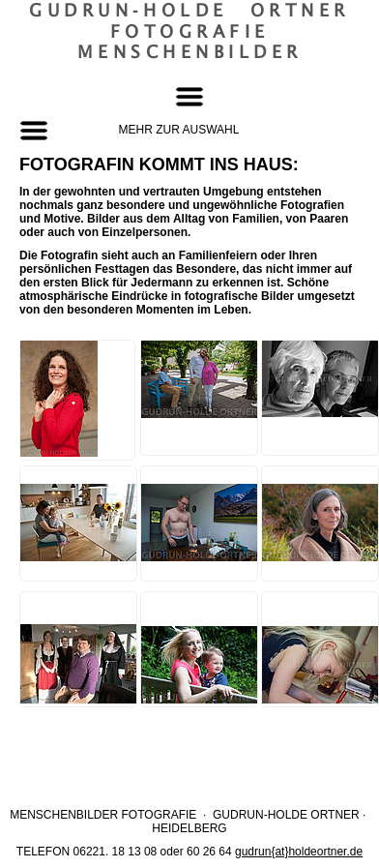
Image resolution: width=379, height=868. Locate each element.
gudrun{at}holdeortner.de (299, 852)
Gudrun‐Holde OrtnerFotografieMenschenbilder (189, 31)
